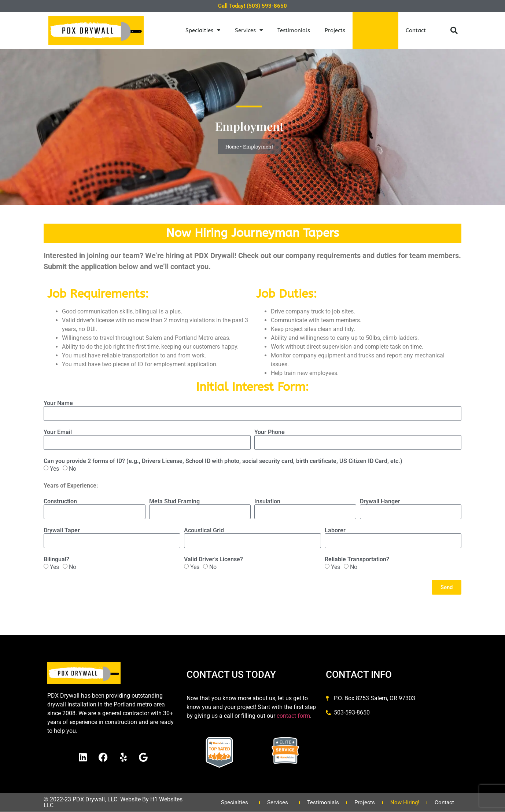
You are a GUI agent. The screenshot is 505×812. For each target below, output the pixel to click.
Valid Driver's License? (213, 559)
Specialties (203, 30)
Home (232, 147)
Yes (54, 469)
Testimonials (294, 30)
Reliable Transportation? (357, 559)
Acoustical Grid (204, 530)
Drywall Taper (62, 530)
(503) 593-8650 (267, 6)
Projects (335, 30)
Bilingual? (56, 559)
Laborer (335, 530)
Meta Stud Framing (174, 501)
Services (249, 30)
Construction (60, 501)
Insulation (267, 501)
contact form (293, 716)
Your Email (58, 432)
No (73, 469)
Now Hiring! (375, 30)
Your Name (58, 403)
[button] (454, 30)
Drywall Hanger (380, 501)
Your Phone (270, 432)
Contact (416, 30)
